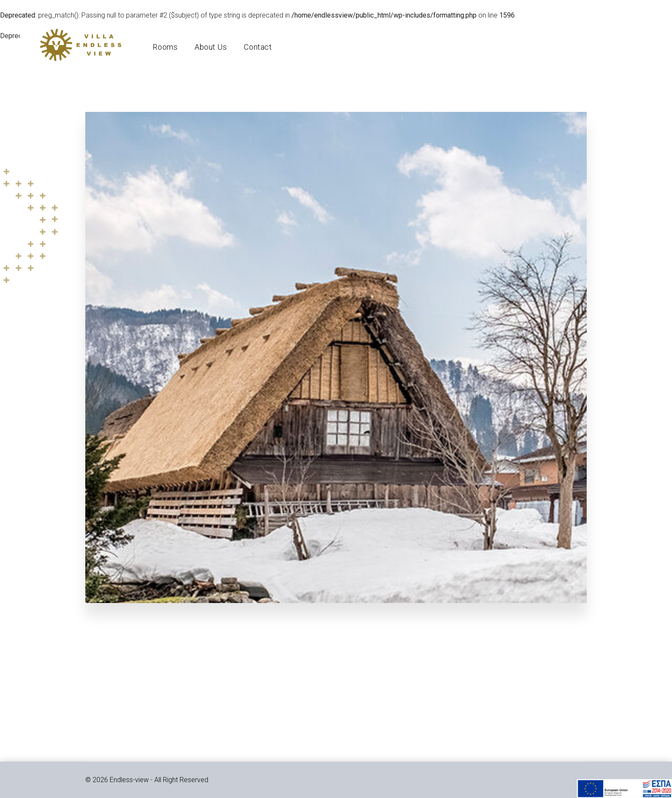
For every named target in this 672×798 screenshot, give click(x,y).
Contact (262, 49)
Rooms (169, 49)
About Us (214, 49)
